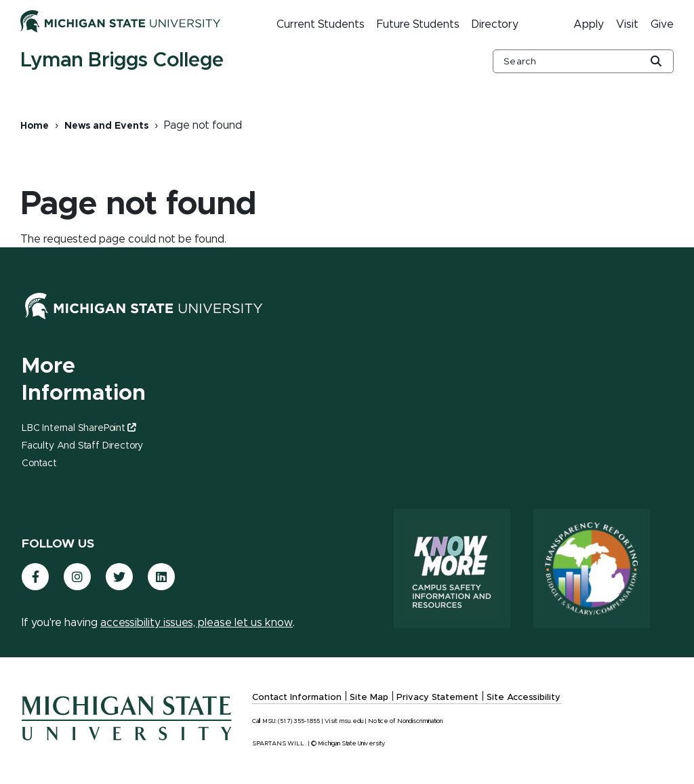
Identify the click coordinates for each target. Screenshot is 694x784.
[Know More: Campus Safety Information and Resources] (452, 569)
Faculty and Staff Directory (82, 446)
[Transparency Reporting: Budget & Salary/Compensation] (592, 569)
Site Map (369, 698)
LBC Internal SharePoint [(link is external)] (79, 428)
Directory (495, 24)
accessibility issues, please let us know (197, 623)
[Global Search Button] (656, 62)
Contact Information (297, 698)
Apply (589, 24)
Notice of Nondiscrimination (405, 721)
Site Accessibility (524, 698)
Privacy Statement (437, 698)
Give (662, 24)
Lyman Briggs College (122, 60)
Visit (627, 24)
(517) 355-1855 (299, 721)
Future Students (418, 24)
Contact (39, 463)
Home (35, 126)
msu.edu (351, 721)
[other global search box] (583, 61)
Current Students (321, 24)
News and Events (106, 126)
